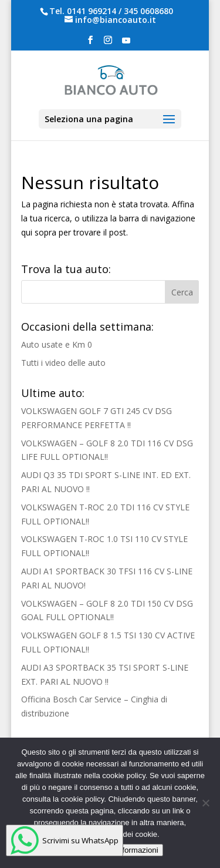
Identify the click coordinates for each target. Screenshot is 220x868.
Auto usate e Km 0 (57, 344)
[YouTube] (126, 44)
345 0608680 (148, 11)
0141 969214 (92, 11)
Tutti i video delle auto (63, 363)
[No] (205, 803)
